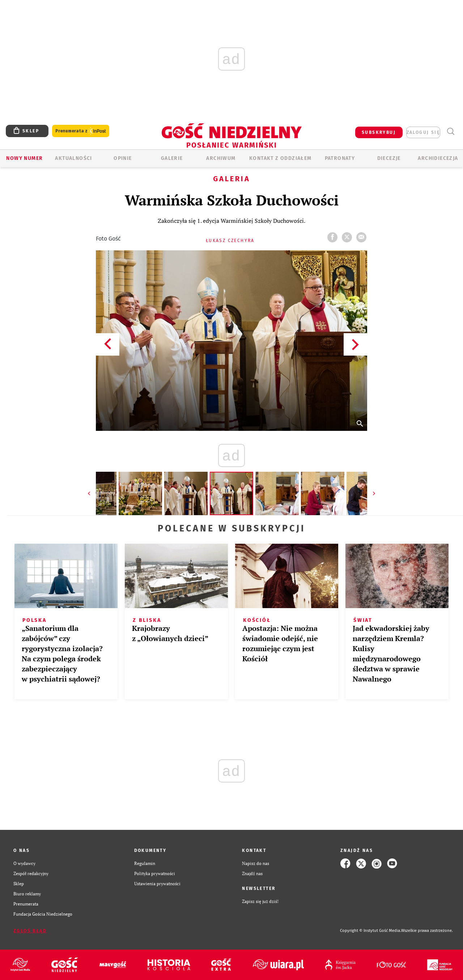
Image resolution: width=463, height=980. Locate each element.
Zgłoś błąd (30, 931)
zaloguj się (423, 132)
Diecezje (389, 158)
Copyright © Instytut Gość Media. (371, 931)
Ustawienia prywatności (157, 884)
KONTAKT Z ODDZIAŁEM (281, 158)
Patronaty (340, 158)
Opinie (123, 158)
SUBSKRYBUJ (379, 132)
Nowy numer (24, 158)
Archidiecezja (438, 158)
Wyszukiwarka (451, 131)
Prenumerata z (81, 131)
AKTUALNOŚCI (73, 158)
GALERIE (172, 158)
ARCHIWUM (221, 158)
